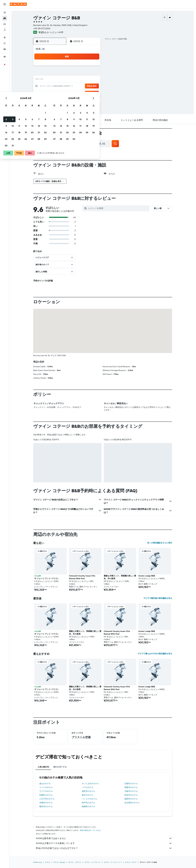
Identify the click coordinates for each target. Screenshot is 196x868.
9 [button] (54, 80)
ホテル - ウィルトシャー (113, 862)
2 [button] (54, 73)
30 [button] (54, 99)
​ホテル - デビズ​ (131, 862)
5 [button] (74, 73)
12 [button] (74, 80)
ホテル (48, 862)
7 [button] (87, 73)
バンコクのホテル (90, 799)
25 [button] (67, 93)
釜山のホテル (45, 784)
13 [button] (81, 80)
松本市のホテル (131, 795)
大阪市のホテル (131, 791)
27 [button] (81, 93)
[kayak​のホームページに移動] (18, 4)
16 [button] (54, 86)
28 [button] (87, 93)
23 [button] (54, 93)
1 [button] (94, 67)
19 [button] (74, 86)
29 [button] (94, 93)
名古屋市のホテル (132, 803)
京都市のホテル (131, 784)
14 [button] (87, 80)
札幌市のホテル (46, 795)
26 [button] (74, 93)
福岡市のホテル (131, 799)
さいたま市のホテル (91, 784)
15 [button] (94, 80)
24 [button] (61, 93)
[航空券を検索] (5, 13)
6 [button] (81, 73)
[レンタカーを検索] (5, 24)
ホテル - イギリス (75, 862)
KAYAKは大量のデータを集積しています (104, 843)
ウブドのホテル (46, 791)
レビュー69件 (57, 32)
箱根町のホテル (89, 806)
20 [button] (80, 86)
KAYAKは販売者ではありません (104, 838)
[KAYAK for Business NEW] (5, 49)
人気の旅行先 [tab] (43, 767)
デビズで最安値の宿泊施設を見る (158, 598)
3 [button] (61, 73)
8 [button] (94, 73)
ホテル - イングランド (93, 862)
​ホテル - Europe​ (59, 862)
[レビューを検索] (118, 208)
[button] (5, 4)
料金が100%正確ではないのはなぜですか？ (104, 848)
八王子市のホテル (47, 799)
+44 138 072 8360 (42, 28)
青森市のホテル (131, 787)
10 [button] (61, 80)
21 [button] (87, 86)
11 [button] (67, 80)
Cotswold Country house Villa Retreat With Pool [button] (82, 577)
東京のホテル (88, 795)
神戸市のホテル (89, 803)
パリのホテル (88, 787)
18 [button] (67, 86)
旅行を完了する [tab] (60, 767)
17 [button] (61, 86)
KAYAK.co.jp (38, 862)
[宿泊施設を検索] (5, 18)
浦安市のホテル (89, 791)
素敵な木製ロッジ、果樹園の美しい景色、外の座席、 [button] (120, 577)
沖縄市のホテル (46, 803)
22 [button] (94, 86)
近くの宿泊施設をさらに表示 (160, 543)
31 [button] (61, 99)
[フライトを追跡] (5, 43)
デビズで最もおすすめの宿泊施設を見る (155, 654)
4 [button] (67, 73)
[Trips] (5, 57)
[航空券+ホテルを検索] (5, 30)
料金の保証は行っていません (91, 830)
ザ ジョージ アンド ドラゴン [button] (47, 578)
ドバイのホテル (46, 787)
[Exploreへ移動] (5, 38)
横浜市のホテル (46, 806)
